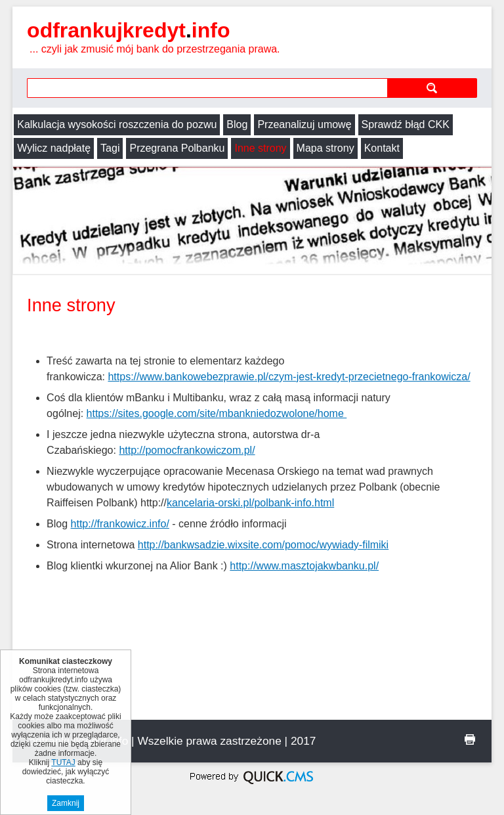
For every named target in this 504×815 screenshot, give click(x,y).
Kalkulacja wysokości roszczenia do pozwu (117, 124)
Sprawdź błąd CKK (406, 124)
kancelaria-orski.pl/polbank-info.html (250, 503)
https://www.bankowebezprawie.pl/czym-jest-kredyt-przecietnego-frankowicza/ (289, 377)
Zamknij (66, 803)
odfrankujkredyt (128, 30)
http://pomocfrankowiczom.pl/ (187, 450)
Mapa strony (325, 148)
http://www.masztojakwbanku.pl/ (304, 566)
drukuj (470, 739)
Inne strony (260, 148)
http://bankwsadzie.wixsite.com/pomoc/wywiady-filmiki (263, 545)
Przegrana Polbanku (177, 148)
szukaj (432, 88)
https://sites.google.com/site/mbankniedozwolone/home (217, 413)
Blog (237, 124)
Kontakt (382, 148)
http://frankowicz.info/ (120, 524)
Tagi (110, 148)
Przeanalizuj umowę (304, 124)
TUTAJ (63, 762)
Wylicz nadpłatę (54, 148)
